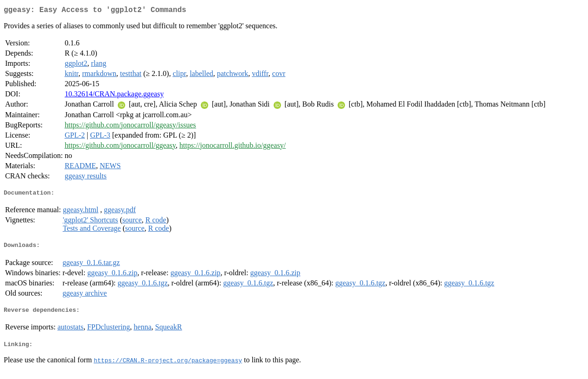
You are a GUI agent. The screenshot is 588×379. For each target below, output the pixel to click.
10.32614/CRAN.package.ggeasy (114, 96)
